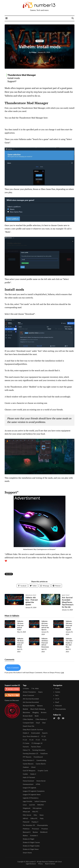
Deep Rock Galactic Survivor (33, 729)
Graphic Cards (43, 770)
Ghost (33, 767)
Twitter (33, 586)
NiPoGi (25, 818)
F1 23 (25, 740)
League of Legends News (32, 794)
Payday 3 (35, 822)
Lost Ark (32, 805)
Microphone (37, 808)
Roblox (25, 835)
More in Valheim (12, 616)
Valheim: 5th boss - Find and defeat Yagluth (69, 625)
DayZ (38, 723)
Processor (36, 829)
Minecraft (26, 812)
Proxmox (45, 829)
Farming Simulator (39, 750)
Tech (57, 695)
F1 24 (31, 740)
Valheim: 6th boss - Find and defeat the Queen (32, 601)
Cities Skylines (28, 719)
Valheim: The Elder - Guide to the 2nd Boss (70, 643)
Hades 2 (33, 774)
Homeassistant (28, 784)
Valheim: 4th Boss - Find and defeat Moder (21, 643)
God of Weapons (29, 770)
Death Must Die (29, 726)
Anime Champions (29, 692)
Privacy (40, 864)
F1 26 (44, 740)
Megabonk (27, 808)
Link (62, 672)
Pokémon (26, 829)
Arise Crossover (28, 695)
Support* (12, 81)
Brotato (44, 712)
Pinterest (57, 586)
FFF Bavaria (27, 757)
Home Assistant (28, 781)
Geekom (26, 767)
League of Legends (29, 788)
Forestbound (38, 757)
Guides (25, 774)
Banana (40, 706)
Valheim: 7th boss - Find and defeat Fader (21, 625)
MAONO (41, 805)
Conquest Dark (28, 723)
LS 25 (57, 699)
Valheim (40, 41)
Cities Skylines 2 (41, 719)
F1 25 (38, 740)
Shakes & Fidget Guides (31, 846)
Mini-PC (35, 812)
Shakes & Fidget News (31, 849)
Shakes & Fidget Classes (31, 842)
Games (58, 692)
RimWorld (44, 832)
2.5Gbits (26, 688)
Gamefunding (41, 760)
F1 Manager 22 (37, 743)
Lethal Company (40, 801)
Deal (44, 723)
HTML (38, 784)
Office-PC (34, 818)
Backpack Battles (29, 706)
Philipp (33, 52)
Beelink (25, 709)
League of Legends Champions (34, 791)
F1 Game (26, 743)
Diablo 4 (26, 733)
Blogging (36, 712)
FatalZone (44, 753)
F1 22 (43, 736)
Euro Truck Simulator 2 (31, 736)
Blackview (26, 712)
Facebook (22, 586)
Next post (66, 595)
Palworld (26, 822)
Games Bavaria (28, 764)
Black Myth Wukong (38, 709)
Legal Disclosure (31, 864)
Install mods (14, 78)
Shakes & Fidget (29, 839)
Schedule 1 (34, 835)
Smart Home (27, 853)
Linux (25, 805)
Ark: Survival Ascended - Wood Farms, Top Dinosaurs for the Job (68, 602)
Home (57, 688)
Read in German (50, 864)
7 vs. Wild (35, 688)
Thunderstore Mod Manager (22, 75)
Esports (45, 733)
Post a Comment (13, 668)
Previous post (31, 595)
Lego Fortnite (28, 801)
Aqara (40, 692)
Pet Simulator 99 (29, 825)
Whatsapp (45, 586)
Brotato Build (28, 716)
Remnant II (27, 832)
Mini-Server (27, 815)
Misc (35, 815)
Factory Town (36, 747)
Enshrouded (36, 733)
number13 (32, 862)
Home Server (41, 781)
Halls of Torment (29, 777)
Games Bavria (41, 764)
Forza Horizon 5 (28, 760)
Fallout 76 (26, 750)
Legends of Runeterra (31, 798)
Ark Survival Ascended (31, 699)
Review (35, 832)
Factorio (26, 747)
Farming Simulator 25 (30, 753)
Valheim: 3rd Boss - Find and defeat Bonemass (45, 643)
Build (37, 716)
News (42, 815)
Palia (42, 818)
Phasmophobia (42, 825)
